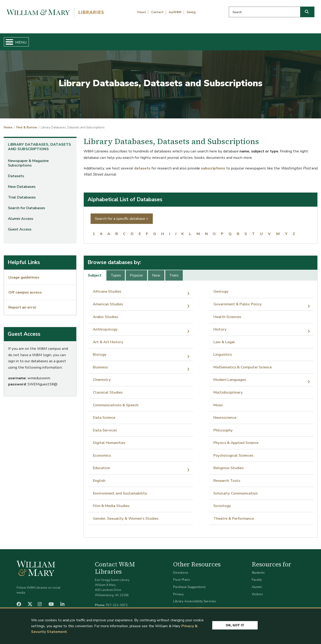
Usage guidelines (24, 273)
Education (101, 464)
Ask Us (296, 40)
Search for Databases (26, 204)
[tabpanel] (201, 401)
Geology (221, 288)
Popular (136, 272)
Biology (100, 351)
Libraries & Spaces (183, 40)
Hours (142, 12)
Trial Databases (22, 194)
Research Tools (227, 477)
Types (116, 272)
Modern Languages (230, 376)
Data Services (105, 426)
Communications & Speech (116, 401)
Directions (181, 569)
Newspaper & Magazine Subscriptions (28, 159)
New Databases (22, 183)
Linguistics (223, 351)
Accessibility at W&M (189, 605)
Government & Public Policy (238, 300)
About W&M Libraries (245, 40)
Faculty (257, 576)
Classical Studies (108, 388)
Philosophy (223, 426)
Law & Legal (224, 338)
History (220, 326)
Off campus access (25, 289)
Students (258, 569)
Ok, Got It (235, 624)
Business (100, 363)
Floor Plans (182, 576)
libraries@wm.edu (118, 606)
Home (24, 40)
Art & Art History (108, 338)
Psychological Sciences (233, 452)
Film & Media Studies (111, 502)
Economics (102, 452)
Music (218, 401)
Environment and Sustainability (120, 489)
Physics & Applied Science (236, 439)
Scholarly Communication (236, 489)
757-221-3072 (117, 601)
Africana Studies (107, 288)
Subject (95, 272)
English (99, 477)
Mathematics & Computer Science (243, 363)
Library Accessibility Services (195, 598)
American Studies (108, 300)
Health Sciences (227, 313)
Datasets (16, 172)
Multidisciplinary (228, 388)
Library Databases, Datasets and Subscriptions (40, 143)
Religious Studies (228, 464)
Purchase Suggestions (189, 583)
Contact (157, 12)
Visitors (257, 590)
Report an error (22, 304)
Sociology (222, 502)
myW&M (175, 12)
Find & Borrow (67, 40)
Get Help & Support (123, 40)
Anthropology (105, 326)
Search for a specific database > (122, 215)
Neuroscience (225, 414)
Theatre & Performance (234, 515)
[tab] (95, 272)
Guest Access (20, 226)
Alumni (257, 583)
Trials (174, 272)
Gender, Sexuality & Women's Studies (126, 515)
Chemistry (102, 376)
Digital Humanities (109, 439)
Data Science (104, 414)
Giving (191, 12)
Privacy (178, 590)
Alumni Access (21, 215)
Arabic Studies (105, 313)
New (156, 272)
